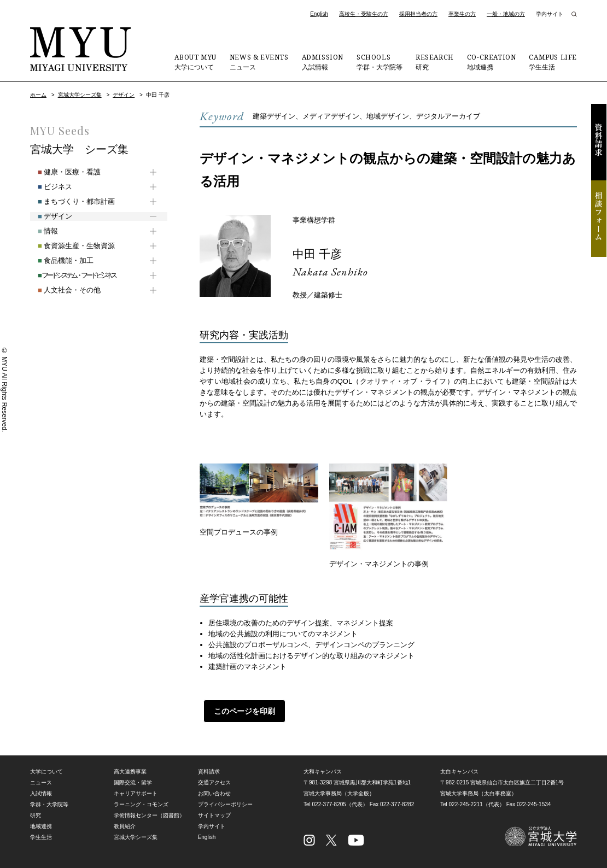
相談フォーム (599, 219)
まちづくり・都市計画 (69, 201)
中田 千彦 (321, 253)
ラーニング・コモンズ (141, 804)
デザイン (124, 95)
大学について (195, 62)
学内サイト (550, 14)
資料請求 (599, 142)
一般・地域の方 (506, 14)
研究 (435, 62)
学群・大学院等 (380, 62)
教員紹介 (125, 826)
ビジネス (47, 187)
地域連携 (492, 62)
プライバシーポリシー (225, 804)
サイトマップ (214, 815)
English (319, 14)
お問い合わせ (214, 793)
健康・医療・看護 (62, 172)
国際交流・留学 (133, 782)
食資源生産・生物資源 (69, 246)
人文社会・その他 (62, 290)
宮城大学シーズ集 (80, 95)
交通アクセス (214, 782)
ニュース (259, 62)
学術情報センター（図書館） (149, 815)
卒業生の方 (462, 14)
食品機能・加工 (58, 260)
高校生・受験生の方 (364, 14)
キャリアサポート (136, 793)
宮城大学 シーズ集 (79, 149)
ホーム (38, 95)
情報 (40, 231)
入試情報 (323, 62)
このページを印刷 (241, 711)
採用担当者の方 (418, 14)
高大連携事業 (130, 772)
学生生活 (553, 62)
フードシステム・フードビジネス (69, 275)
